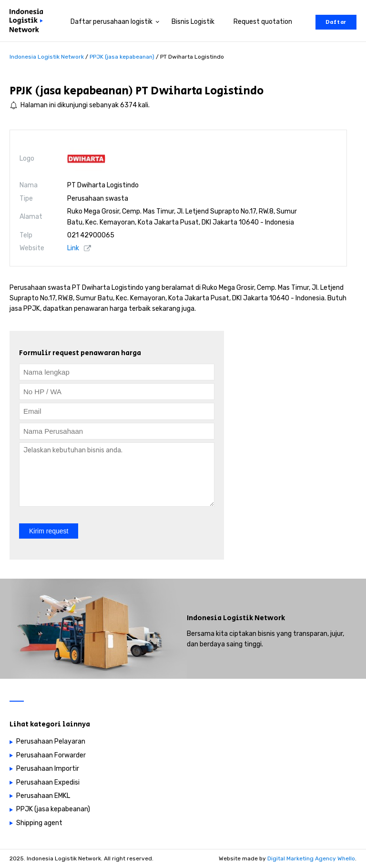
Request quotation (263, 22)
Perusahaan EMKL (43, 796)
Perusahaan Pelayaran (51, 741)
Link (73, 248)
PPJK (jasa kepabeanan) (71, 91)
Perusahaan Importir (48, 769)
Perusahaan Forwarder (51, 755)
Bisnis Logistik (193, 22)
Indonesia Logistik (220, 618)
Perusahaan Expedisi (48, 782)
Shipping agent (39, 823)
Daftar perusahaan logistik (112, 22)
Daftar (336, 22)
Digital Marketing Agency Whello (311, 858)
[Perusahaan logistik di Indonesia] (29, 22)
